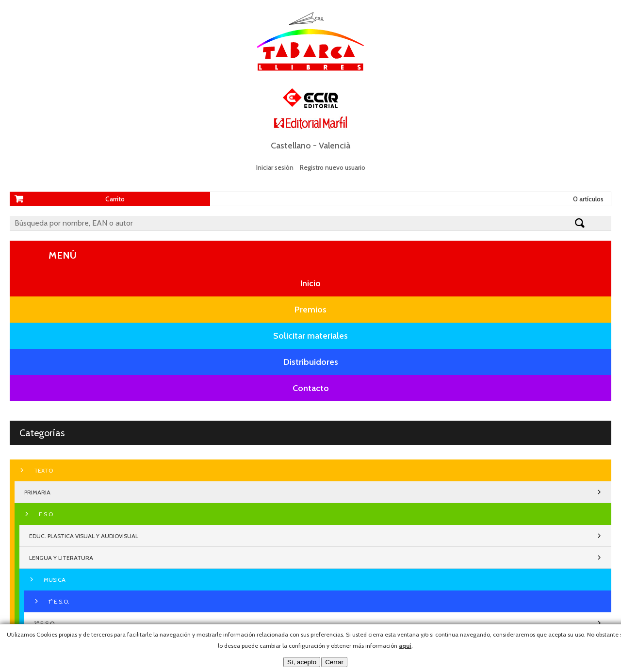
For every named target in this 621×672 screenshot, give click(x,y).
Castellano (291, 146)
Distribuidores (311, 362)
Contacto (311, 388)
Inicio (310, 283)
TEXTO (43, 470)
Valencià (335, 146)
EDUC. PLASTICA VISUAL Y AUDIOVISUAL (84, 536)
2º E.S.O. (45, 623)
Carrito (115, 199)
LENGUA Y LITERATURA (61, 558)
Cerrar (334, 662)
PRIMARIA (37, 492)
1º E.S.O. (59, 601)
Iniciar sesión (275, 167)
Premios (310, 310)
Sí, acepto (302, 662)
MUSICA (55, 580)
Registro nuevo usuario (333, 167)
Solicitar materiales (310, 336)
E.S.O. (47, 514)
